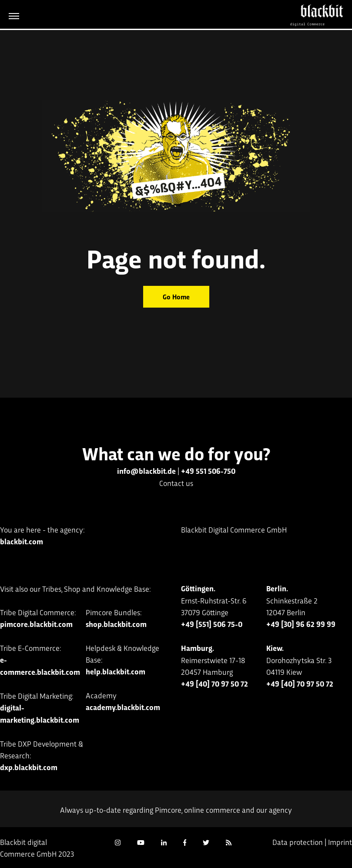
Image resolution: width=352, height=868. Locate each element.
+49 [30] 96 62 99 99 (301, 624)
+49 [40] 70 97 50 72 (215, 684)
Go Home (176, 297)
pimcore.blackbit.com (36, 624)
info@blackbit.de (146, 471)
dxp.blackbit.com (29, 767)
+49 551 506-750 (208, 471)
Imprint (340, 842)
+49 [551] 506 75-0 (212, 624)
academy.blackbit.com (123, 707)
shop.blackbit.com (116, 624)
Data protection (298, 842)
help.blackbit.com (116, 671)
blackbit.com (22, 541)
